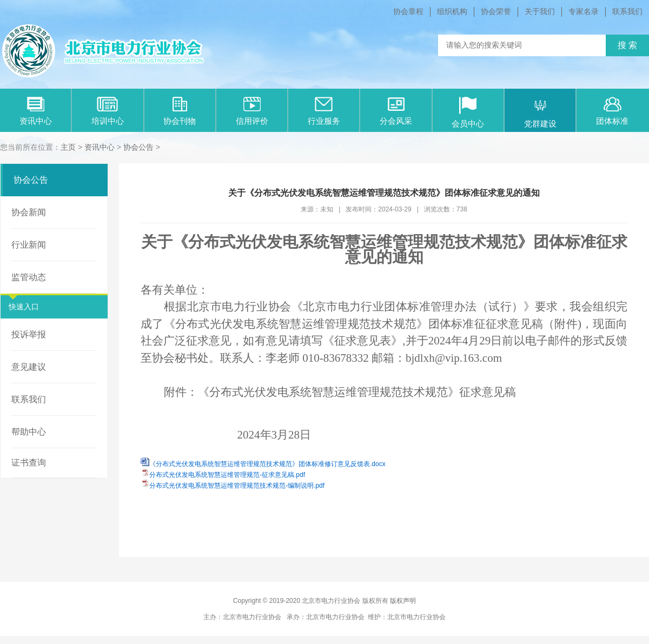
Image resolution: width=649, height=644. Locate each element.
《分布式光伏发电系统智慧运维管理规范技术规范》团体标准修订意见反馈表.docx (267, 464)
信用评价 (252, 111)
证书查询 (29, 463)
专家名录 (584, 11)
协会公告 (138, 147)
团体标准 (612, 111)
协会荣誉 (496, 11)
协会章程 (408, 11)
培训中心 (108, 111)
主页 (68, 147)
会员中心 (468, 112)
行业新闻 (29, 245)
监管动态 (29, 277)
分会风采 (396, 111)
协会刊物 (180, 111)
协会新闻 (29, 212)
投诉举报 (29, 334)
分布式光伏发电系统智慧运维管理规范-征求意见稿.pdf (227, 475)
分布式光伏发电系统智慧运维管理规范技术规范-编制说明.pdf (237, 486)
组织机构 (452, 11)
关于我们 (540, 11)
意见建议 (29, 367)
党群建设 (540, 112)
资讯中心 (36, 111)
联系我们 (627, 11)
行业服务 (324, 111)
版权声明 (403, 601)
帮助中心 (29, 432)
